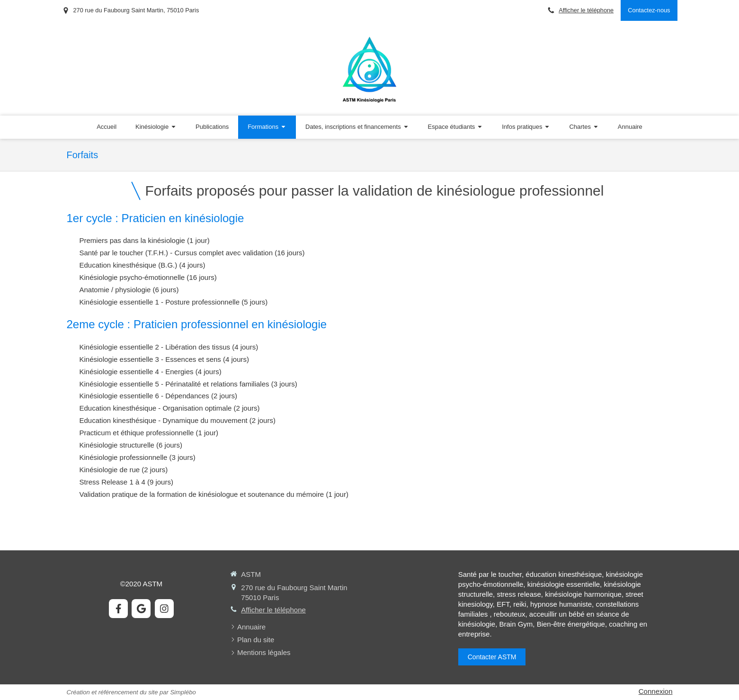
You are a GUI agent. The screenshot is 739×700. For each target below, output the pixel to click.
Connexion (656, 691)
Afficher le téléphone (586, 10)
